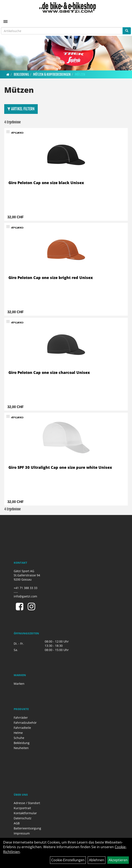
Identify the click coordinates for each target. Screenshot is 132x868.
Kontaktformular (25, 813)
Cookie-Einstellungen (68, 860)
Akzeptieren (118, 860)
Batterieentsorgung (27, 828)
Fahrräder (21, 718)
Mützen (80, 74)
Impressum (22, 833)
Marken (19, 684)
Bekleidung (21, 74)
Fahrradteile (22, 728)
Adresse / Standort (27, 803)
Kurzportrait (22, 808)
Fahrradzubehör (25, 723)
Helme (18, 733)
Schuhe (19, 738)
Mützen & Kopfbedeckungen (52, 74)
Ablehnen (97, 860)
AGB (17, 823)
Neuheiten (21, 748)
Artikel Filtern (21, 109)
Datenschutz (23, 818)
